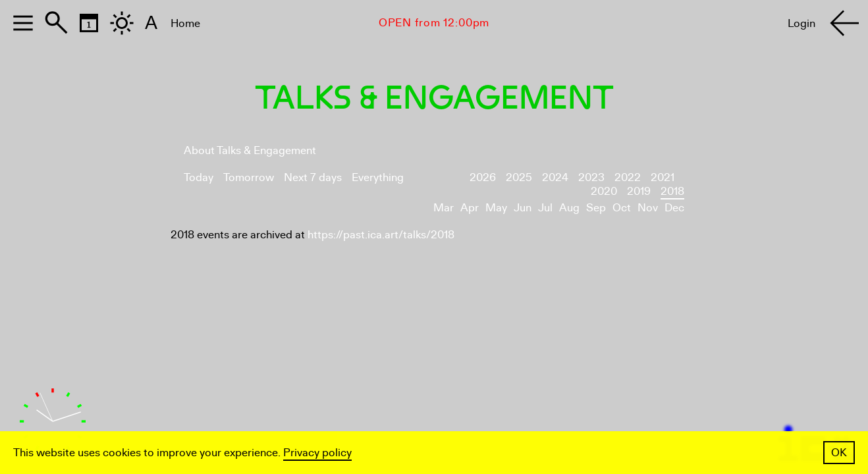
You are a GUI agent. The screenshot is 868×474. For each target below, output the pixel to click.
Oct (622, 208)
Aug (569, 208)
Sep (596, 208)
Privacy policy (317, 453)
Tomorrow (249, 177)
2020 (604, 191)
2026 (483, 177)
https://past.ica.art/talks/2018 (381, 235)
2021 (663, 177)
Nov (648, 208)
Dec (674, 208)
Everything (378, 177)
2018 (672, 191)
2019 (639, 191)
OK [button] (839, 453)
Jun (523, 208)
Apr (470, 208)
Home (185, 23)
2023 (591, 177)
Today (199, 177)
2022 (628, 177)
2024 (555, 177)
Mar (444, 208)
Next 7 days (313, 177)
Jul (545, 208)
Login (801, 23)
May (496, 208)
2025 (519, 177)
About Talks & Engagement (250, 150)
